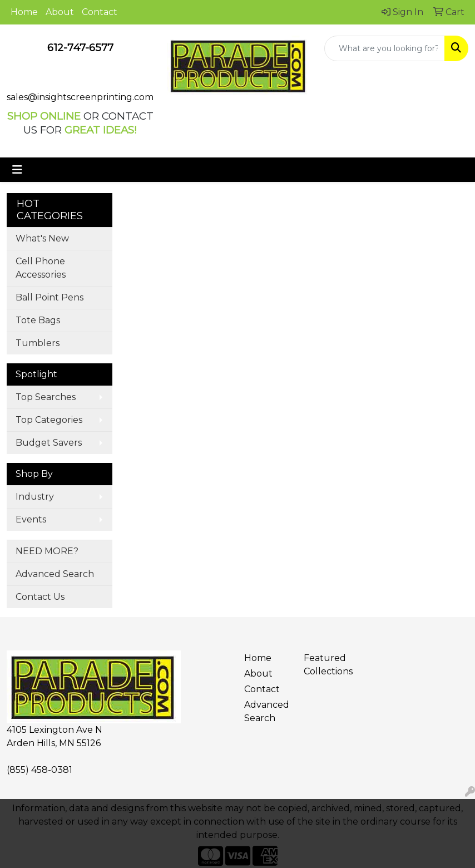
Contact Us (40, 597)
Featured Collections (327, 665)
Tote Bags (38, 320)
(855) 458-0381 (39, 770)
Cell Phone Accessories (41, 268)
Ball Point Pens (50, 297)
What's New (42, 238)
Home (24, 12)
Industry (35, 497)
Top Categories (49, 420)
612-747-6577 (80, 48)
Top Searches (46, 397)
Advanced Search (55, 574)
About (60, 12)
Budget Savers (49, 443)
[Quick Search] (385, 48)
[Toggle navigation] (17, 170)
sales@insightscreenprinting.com (80, 97)
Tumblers (38, 343)
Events (31, 519)
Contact (100, 12)
